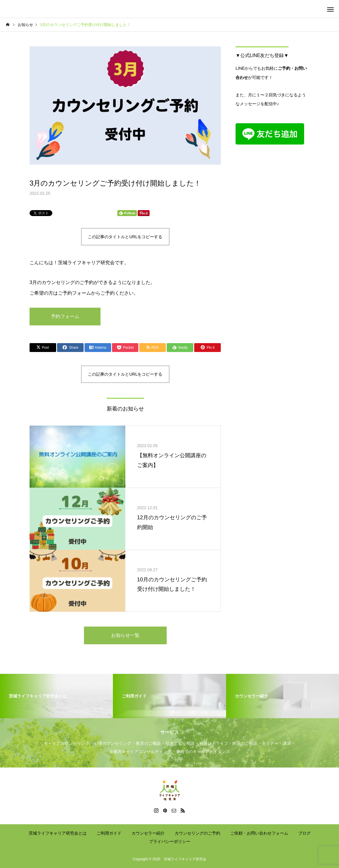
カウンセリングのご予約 (197, 833)
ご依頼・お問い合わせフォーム (259, 833)
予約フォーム (65, 316)
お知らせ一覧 (125, 635)
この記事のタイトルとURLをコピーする (125, 237)
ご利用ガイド (109, 833)
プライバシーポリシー (170, 841)
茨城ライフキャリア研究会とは (58, 833)
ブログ (304, 833)
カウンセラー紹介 (148, 833)
